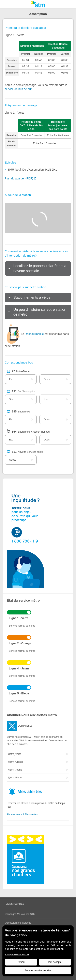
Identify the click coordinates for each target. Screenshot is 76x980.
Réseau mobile (34, 334)
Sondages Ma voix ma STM (20, 914)
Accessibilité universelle (18, 923)
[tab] (38, 268)
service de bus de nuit (18, 89)
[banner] (38, 4)
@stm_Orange (16, 762)
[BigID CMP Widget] (38, 952)
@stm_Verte (14, 754)
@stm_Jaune (15, 770)
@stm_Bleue (15, 778)
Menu (4, 4)
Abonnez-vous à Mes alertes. (23, 814)
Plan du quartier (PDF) (19, 178)
